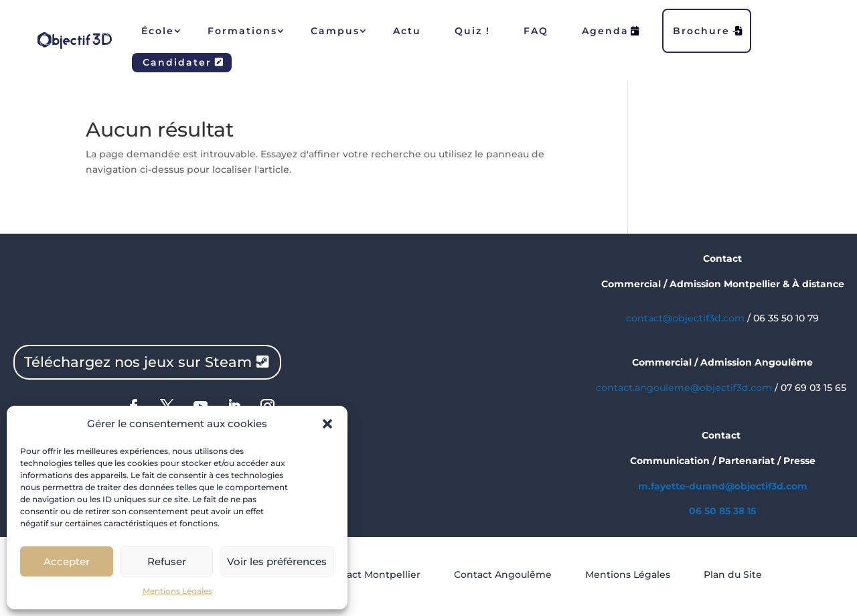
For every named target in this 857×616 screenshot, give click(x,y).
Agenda (611, 31)
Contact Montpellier (372, 574)
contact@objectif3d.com (685, 318)
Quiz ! (472, 31)
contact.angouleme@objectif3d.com (684, 388)
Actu (407, 31)
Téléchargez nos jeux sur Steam (138, 362)
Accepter (67, 561)
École (158, 31)
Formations (242, 31)
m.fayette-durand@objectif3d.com (723, 486)
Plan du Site (733, 574)
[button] (327, 424)
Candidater (183, 62)
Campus (335, 31)
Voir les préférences (277, 561)
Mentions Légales (177, 591)
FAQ (536, 31)
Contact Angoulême (503, 574)
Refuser (167, 561)
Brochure (708, 31)
